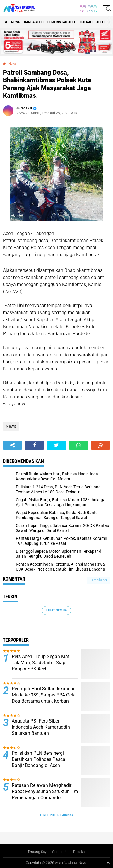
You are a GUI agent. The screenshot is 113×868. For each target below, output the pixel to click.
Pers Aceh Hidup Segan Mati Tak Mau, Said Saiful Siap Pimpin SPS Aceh (41, 663)
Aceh (100, 22)
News (16, 22)
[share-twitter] (56, 445)
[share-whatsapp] (79, 445)
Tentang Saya (38, 852)
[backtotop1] (108, 863)
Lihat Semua (56, 610)
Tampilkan (99, 580)
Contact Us (61, 852)
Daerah (86, 22)
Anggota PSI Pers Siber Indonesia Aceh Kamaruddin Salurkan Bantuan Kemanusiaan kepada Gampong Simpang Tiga (41, 733)
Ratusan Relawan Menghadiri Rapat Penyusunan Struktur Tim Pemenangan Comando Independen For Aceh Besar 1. (45, 794)
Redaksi (79, 852)
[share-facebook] (34, 445)
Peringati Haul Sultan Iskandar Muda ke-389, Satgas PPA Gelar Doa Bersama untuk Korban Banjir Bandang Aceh (44, 698)
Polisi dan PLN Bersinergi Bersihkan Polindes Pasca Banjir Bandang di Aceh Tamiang (38, 762)
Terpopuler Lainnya (56, 815)
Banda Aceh (34, 22)
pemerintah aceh (62, 22)
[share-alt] (12, 445)
